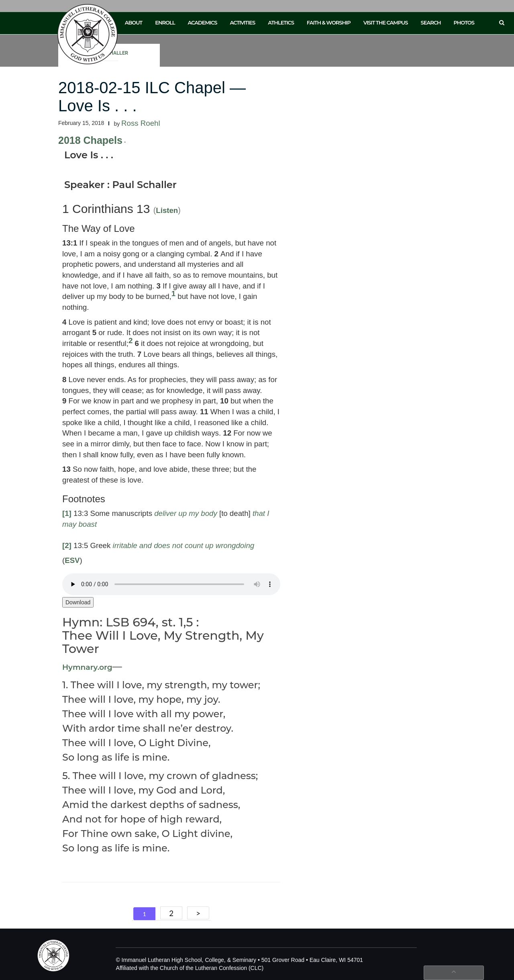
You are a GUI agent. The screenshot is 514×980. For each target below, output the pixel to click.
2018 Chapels (90, 140)
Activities (242, 23)
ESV (72, 560)
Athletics (281, 23)
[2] (67, 545)
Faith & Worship (329, 23)
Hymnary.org (87, 667)
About (134, 23)
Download (78, 602)
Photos (464, 23)
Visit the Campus (386, 23)
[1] (67, 513)
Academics (202, 23)
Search (431, 23)
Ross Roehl (141, 123)
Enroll (165, 23)
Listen (167, 210)
